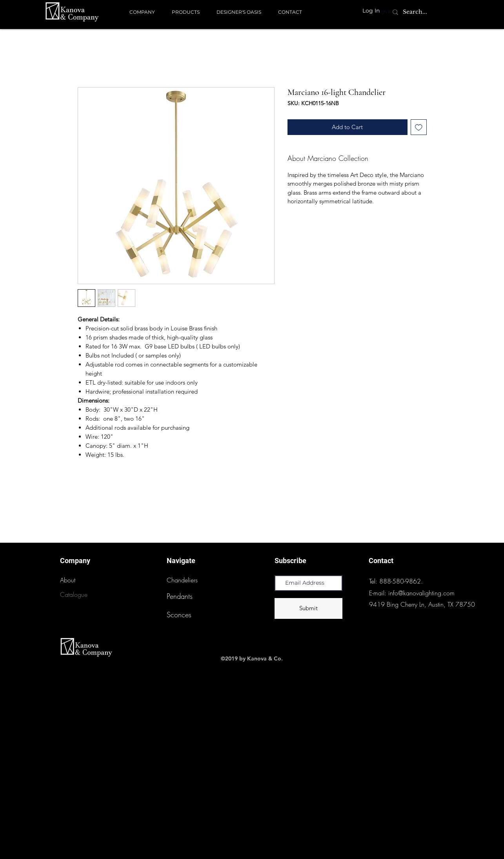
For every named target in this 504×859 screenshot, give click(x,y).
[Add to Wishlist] (419, 127)
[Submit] (308, 608)
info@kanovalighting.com (421, 593)
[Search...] (415, 12)
